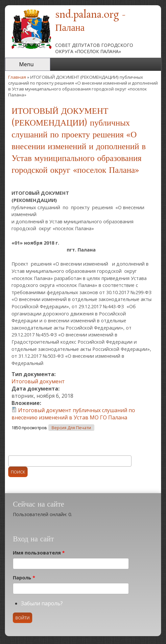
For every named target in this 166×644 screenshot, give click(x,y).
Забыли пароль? (42, 603)
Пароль (24, 578)
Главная (17, 77)
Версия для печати (71, 428)
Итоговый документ (38, 381)
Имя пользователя (39, 553)
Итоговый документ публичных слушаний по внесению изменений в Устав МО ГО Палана (73, 414)
